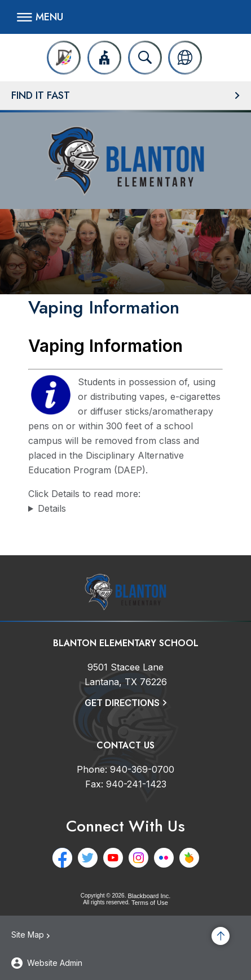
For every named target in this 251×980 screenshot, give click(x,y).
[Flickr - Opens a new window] (164, 858)
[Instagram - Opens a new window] (138, 858)
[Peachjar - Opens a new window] (189, 858)
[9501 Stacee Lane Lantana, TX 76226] (126, 674)
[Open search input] (145, 58)
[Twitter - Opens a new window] (88, 858)
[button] (40, 17)
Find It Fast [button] (41, 95)
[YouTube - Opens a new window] (113, 858)
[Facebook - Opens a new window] (62, 858)
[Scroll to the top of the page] (221, 936)
